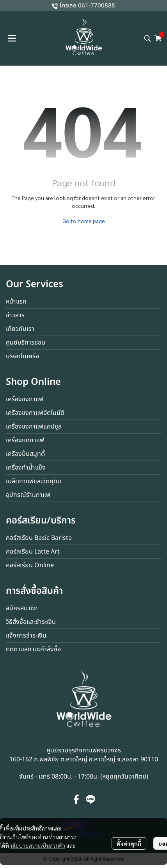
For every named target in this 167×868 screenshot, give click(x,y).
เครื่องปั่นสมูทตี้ (25, 454)
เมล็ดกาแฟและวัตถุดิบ (34, 481)
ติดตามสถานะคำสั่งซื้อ (33, 649)
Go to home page (84, 221)
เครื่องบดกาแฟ (25, 440)
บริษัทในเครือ (22, 356)
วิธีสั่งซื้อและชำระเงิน (31, 622)
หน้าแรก (16, 302)
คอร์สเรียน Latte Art (33, 552)
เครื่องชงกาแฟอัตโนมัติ (35, 413)
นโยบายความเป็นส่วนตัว (38, 845)
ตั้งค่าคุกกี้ (129, 843)
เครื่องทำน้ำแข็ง (26, 468)
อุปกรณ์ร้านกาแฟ (28, 495)
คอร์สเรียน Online (30, 565)
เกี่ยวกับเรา (20, 329)
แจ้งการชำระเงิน (26, 636)
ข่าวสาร (15, 315)
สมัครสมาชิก (22, 608)
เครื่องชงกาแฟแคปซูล (34, 427)
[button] (147, 38)
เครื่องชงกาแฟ (25, 399)
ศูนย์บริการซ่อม (26, 343)
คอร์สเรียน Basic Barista (39, 538)
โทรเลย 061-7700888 (87, 6)
